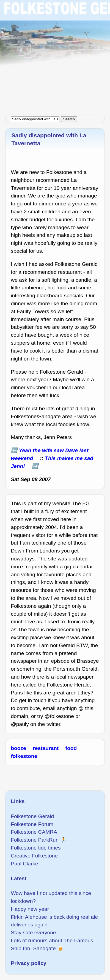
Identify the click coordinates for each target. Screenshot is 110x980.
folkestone (24, 756)
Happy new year (30, 909)
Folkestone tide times (36, 848)
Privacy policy (28, 963)
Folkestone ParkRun (35, 840)
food (71, 748)
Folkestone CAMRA (34, 832)
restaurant (46, 748)
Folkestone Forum (32, 824)
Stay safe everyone (33, 933)
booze (18, 748)
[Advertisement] (55, 55)
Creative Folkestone (34, 856)
